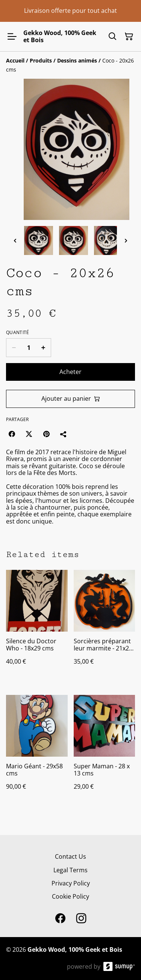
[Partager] (64, 434)
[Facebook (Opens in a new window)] (12, 434)
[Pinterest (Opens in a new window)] (46, 434)
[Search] (112, 37)
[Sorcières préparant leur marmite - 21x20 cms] (105, 625)
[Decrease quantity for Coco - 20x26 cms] (14, 348)
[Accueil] (15, 60)
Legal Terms (70, 870)
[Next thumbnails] (126, 240)
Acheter (70, 372)
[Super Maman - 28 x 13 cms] (105, 750)
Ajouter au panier (71, 398)
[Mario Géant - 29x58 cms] (37, 750)
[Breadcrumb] (70, 65)
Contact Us (70, 856)
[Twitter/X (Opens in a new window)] (29, 434)
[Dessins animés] (77, 60)
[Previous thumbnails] (15, 240)
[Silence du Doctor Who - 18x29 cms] (37, 625)
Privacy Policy (71, 883)
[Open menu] (12, 37)
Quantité (17, 333)
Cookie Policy (70, 896)
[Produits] (41, 60)
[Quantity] (29, 348)
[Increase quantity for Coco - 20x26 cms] (43, 348)
